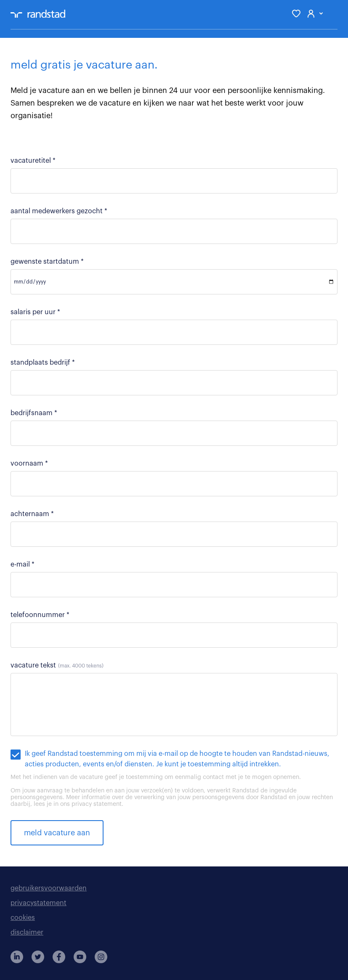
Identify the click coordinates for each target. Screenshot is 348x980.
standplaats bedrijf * (43, 363)
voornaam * (29, 464)
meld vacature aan (57, 833)
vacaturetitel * (33, 161)
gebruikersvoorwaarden (49, 888)
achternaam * (32, 514)
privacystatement (39, 903)
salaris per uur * (35, 312)
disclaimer (27, 932)
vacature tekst (57, 665)
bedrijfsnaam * (34, 413)
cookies (23, 918)
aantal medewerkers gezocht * (59, 211)
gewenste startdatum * (47, 262)
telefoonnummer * (40, 615)
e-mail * (23, 564)
